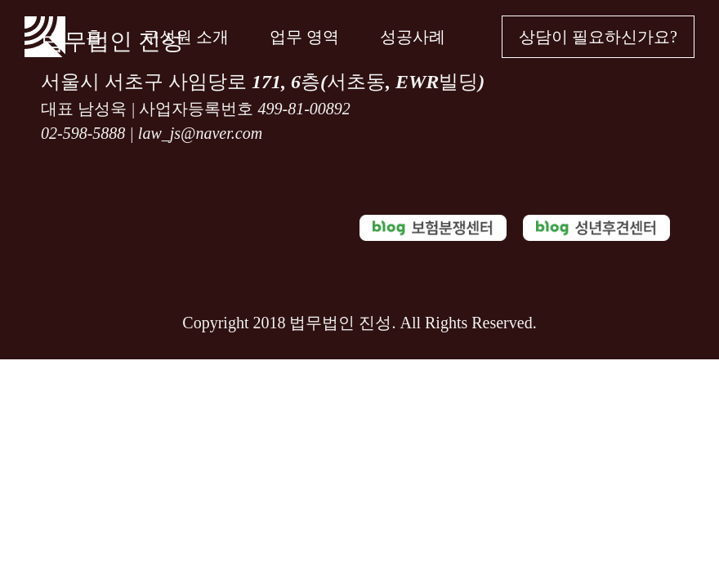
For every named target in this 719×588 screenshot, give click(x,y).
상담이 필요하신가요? (598, 37)
